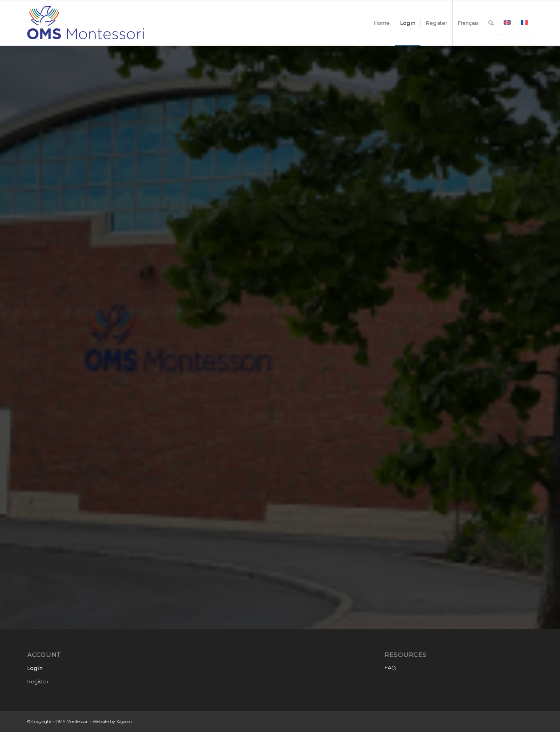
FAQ (390, 667)
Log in (35, 668)
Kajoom (124, 721)
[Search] (491, 23)
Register (38, 681)
